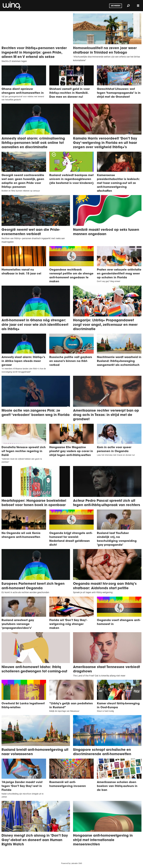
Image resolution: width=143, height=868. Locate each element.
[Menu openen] (138, 6)
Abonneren (115, 6)
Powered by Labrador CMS (72, 864)
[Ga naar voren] (12, 6)
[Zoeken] (128, 6)
